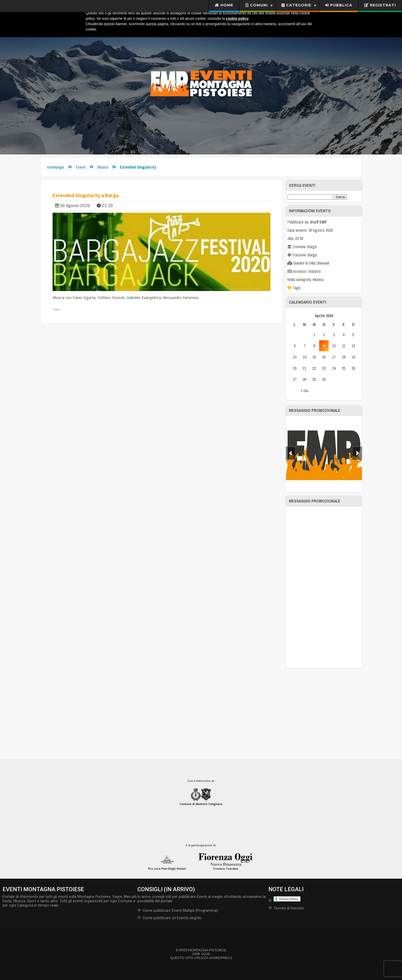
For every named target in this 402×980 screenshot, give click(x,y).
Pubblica (339, 5)
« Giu (304, 391)
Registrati (380, 5)
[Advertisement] (324, 587)
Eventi (81, 167)
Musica (103, 167)
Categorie (296, 5)
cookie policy (237, 18)
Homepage (56, 167)
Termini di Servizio (289, 908)
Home (224, 5)
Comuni (257, 5)
